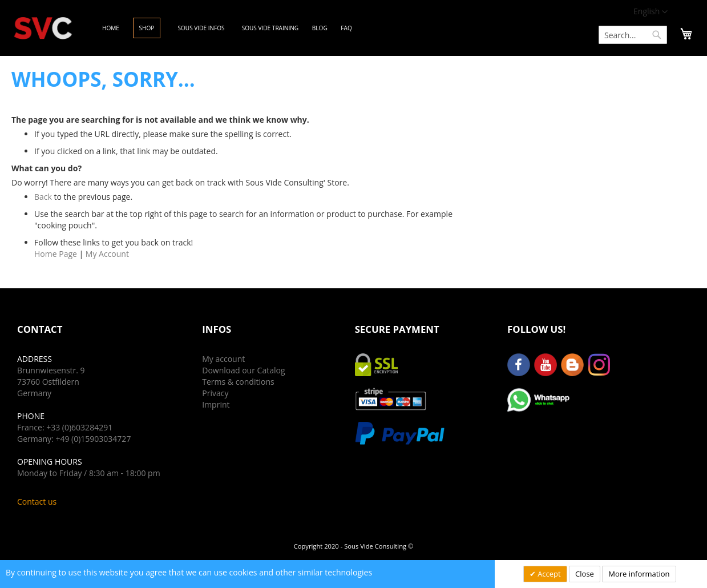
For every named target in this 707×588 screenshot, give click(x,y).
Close (585, 574)
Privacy (215, 393)
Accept (548, 574)
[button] (651, 12)
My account (223, 359)
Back (43, 197)
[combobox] (633, 35)
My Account (107, 254)
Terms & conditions (238, 382)
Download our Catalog (243, 370)
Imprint (216, 404)
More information (639, 574)
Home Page (56, 254)
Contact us (37, 502)
